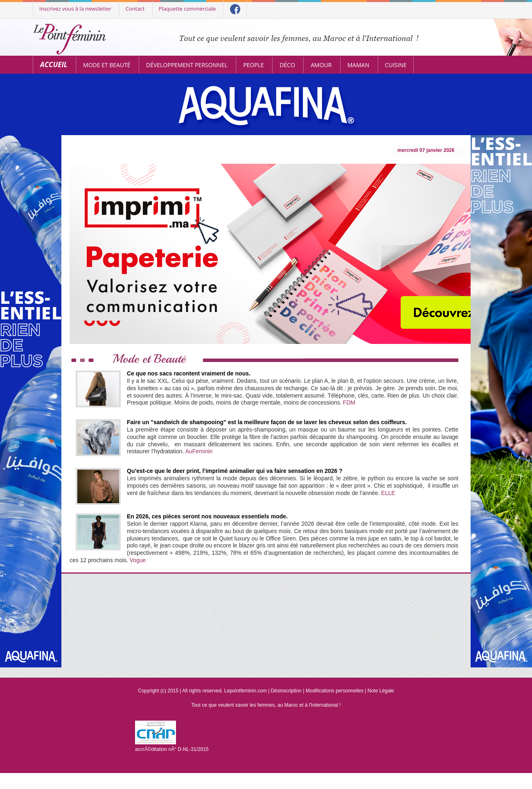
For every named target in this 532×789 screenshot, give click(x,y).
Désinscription (286, 691)
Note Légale (381, 691)
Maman (358, 65)
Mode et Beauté (107, 65)
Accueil (54, 64)
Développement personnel (187, 65)
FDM (349, 402)
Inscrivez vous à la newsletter (75, 9)
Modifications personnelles (335, 691)
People (254, 65)
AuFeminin (199, 451)
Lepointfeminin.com (246, 691)
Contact (135, 9)
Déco (287, 65)
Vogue (138, 560)
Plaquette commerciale (187, 9)
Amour (321, 65)
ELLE (388, 493)
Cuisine (396, 65)
